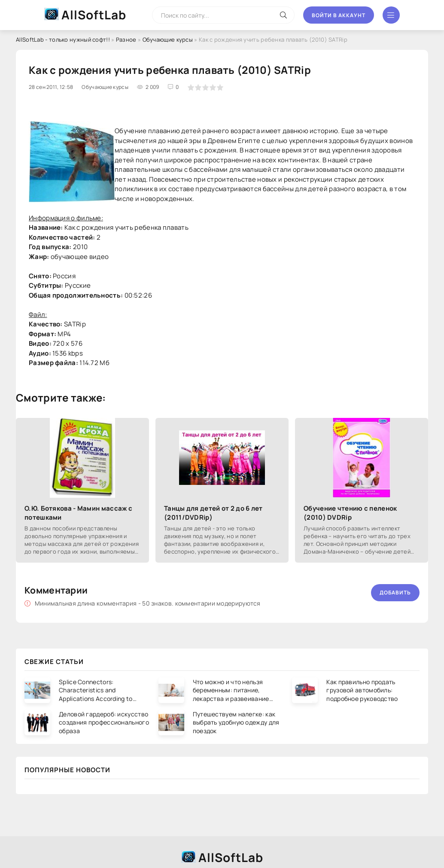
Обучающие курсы (168, 40)
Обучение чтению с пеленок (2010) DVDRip (350, 513)
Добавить (395, 592)
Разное (126, 40)
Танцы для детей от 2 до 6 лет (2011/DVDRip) (213, 513)
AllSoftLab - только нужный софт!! (63, 40)
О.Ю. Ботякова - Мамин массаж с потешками (78, 513)
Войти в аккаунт (339, 15)
